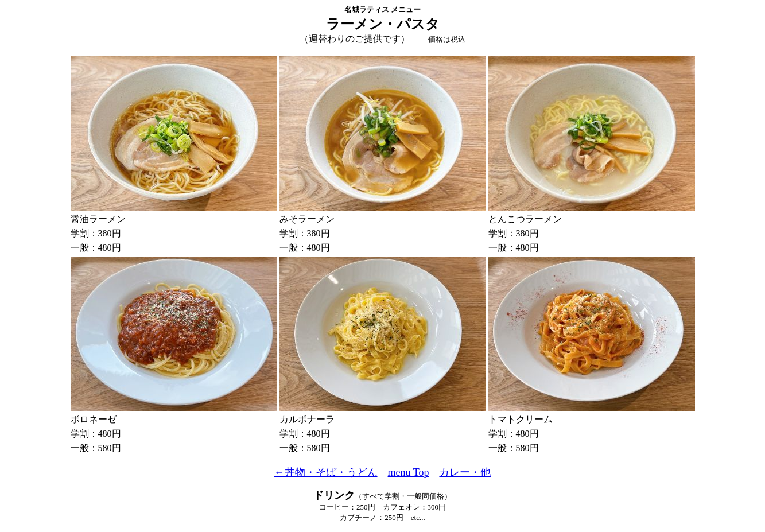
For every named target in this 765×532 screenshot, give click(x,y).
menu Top (409, 472)
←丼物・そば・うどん (326, 472)
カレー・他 (465, 472)
